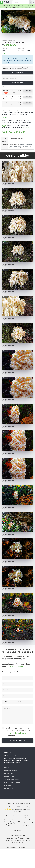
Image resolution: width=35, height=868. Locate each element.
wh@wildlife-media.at (16, 667)
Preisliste (4, 126)
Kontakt (4, 132)
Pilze (10, 141)
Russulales (21, 146)
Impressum (18, 831)
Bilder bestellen (10, 770)
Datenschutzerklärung (17, 733)
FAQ (10, 132)
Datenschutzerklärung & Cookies (18, 833)
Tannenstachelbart (13, 43)
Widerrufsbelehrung (18, 836)
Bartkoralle (22, 145)
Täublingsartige (13, 146)
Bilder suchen (10, 776)
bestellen (28, 91)
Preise (7, 767)
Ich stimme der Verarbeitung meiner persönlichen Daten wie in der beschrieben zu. (19, 732)
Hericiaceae (29, 145)
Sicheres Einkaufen (19, 132)
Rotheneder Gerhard (10, 45)
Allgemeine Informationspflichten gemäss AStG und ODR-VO (18, 841)
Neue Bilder (9, 773)
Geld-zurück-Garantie (13, 782)
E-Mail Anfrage (26, 127)
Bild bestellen (18, 72)
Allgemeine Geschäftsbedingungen (18, 838)
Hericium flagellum (8, 40)
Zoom (30, 12)
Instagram (8, 788)
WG (21, 148)
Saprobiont (27, 146)
